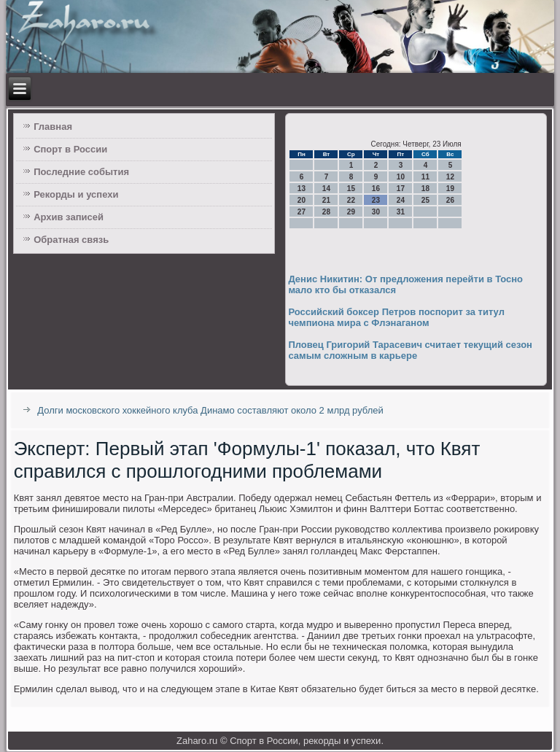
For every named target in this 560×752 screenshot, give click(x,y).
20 (302, 200)
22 (351, 200)
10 (401, 177)
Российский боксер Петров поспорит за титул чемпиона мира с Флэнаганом (396, 317)
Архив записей (69, 217)
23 (376, 200)
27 (302, 212)
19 (450, 189)
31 (401, 212)
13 (302, 189)
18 (425, 189)
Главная (53, 127)
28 (326, 212)
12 (450, 177)
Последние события (81, 172)
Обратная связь (71, 240)
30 (376, 212)
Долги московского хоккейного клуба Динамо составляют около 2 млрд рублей (210, 410)
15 (351, 189)
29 (351, 212)
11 (425, 177)
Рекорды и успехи (76, 194)
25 (425, 200)
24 (401, 200)
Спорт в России (70, 149)
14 (326, 189)
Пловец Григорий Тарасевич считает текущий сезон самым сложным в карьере (410, 350)
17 (401, 189)
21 (326, 200)
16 (376, 189)
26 (450, 200)
